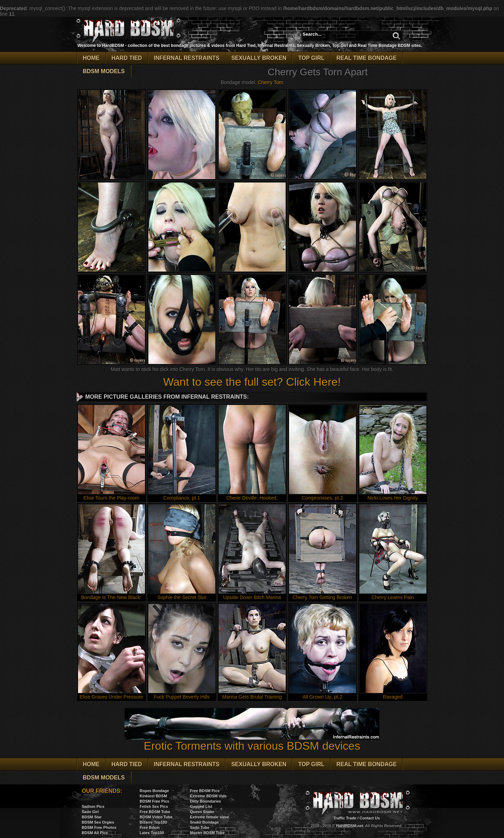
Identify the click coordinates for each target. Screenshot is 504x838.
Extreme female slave (210, 817)
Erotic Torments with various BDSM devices (252, 741)
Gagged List (201, 806)
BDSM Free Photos (99, 827)
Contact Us (370, 818)
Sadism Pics (93, 806)
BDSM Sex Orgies (98, 822)
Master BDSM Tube (207, 833)
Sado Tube (200, 827)
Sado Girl (90, 812)
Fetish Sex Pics (154, 806)
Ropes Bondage (154, 791)
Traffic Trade (345, 818)
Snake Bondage (205, 822)
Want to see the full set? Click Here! (252, 382)
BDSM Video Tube (156, 817)
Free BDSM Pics (205, 791)
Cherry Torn (270, 82)
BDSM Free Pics (154, 801)
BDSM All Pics (95, 833)
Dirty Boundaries (206, 801)
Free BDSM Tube (155, 812)
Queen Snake (202, 812)
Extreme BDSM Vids (208, 796)
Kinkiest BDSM (153, 796)
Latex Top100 (152, 833)
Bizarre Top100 (153, 822)
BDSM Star (92, 817)
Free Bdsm (150, 827)
